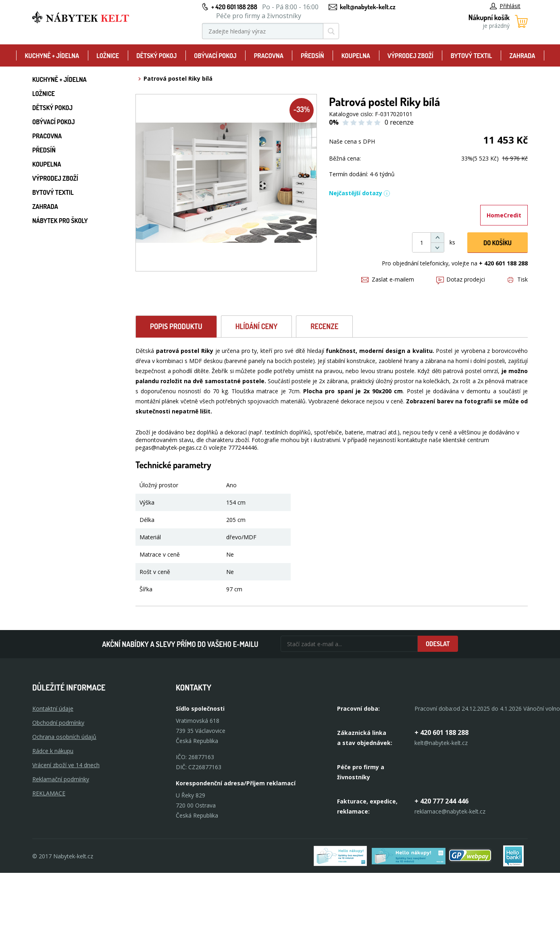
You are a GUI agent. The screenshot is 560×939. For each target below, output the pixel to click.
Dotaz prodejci (461, 279)
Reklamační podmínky (61, 779)
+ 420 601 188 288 (234, 7)
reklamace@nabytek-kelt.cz (450, 811)
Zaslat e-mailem (388, 279)
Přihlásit (505, 6)
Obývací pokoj (215, 56)
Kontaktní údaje (53, 708)
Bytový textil (472, 56)
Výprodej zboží (410, 56)
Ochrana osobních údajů (64, 737)
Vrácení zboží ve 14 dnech (66, 765)
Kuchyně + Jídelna (52, 56)
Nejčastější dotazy (360, 193)
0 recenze (399, 122)
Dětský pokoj (156, 56)
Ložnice (108, 56)
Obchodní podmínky (58, 723)
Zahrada (523, 56)
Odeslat (438, 644)
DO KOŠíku (498, 243)
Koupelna (356, 56)
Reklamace (49, 793)
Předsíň (312, 56)
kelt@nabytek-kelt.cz (368, 7)
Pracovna (269, 56)
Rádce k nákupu (53, 751)
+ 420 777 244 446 (441, 801)
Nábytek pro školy (60, 221)
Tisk (518, 279)
